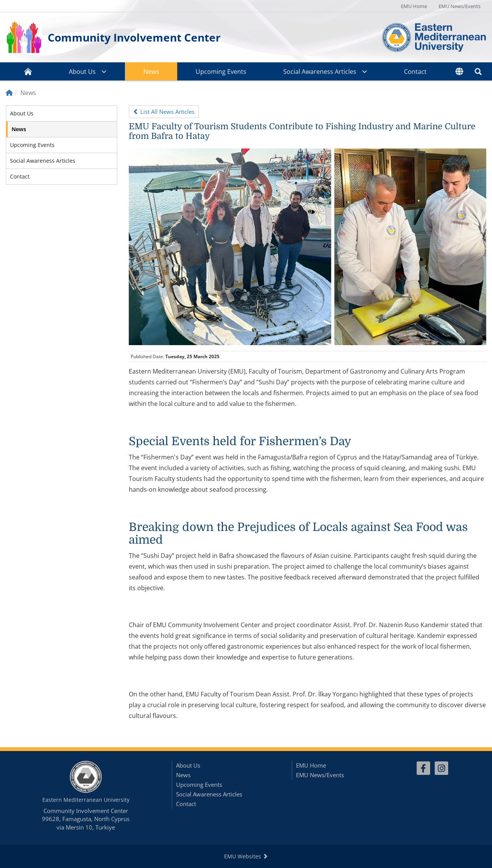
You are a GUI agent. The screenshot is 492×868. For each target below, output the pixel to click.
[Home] (9, 93)
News (151, 72)
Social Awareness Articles (320, 72)
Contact (415, 72)
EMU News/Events (460, 6)
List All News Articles (164, 112)
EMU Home (414, 6)
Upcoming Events (221, 72)
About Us (82, 72)
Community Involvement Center (134, 37)
